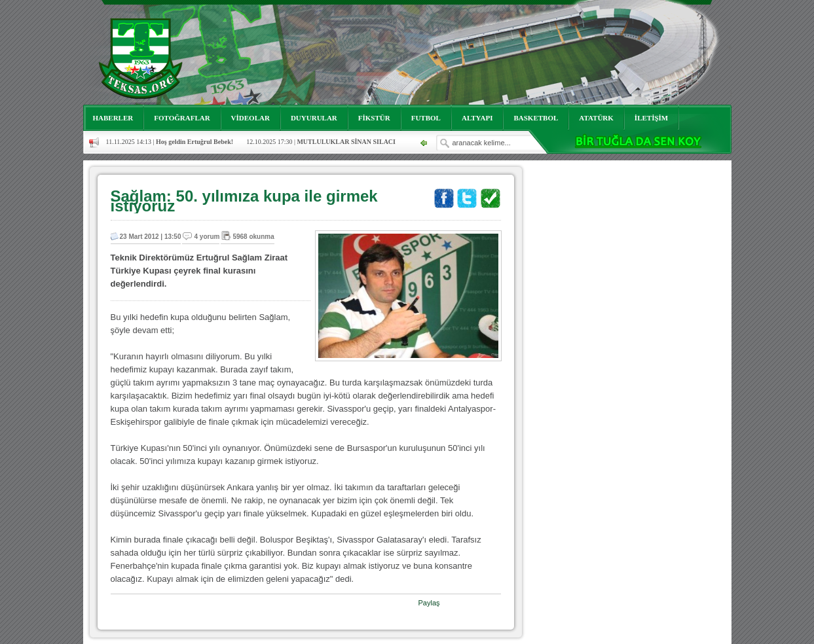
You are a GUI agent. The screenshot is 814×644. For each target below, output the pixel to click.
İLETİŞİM (651, 118)
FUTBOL (426, 118)
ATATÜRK (596, 118)
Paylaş (429, 603)
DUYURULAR (314, 118)
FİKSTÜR (374, 118)
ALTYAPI (477, 118)
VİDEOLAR (250, 118)
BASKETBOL (536, 118)
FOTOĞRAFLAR (182, 118)
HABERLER (113, 118)
